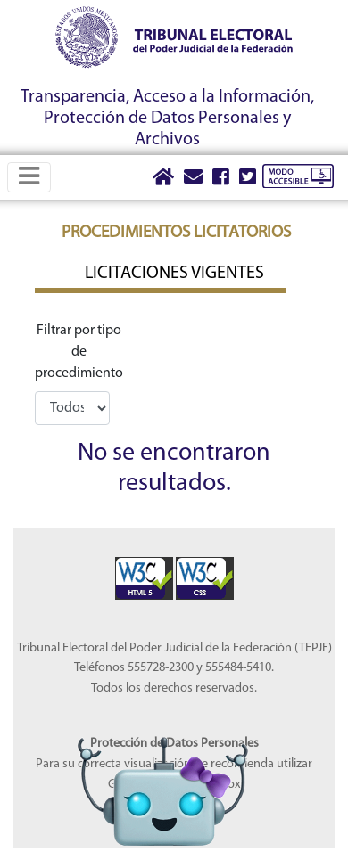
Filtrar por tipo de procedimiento (79, 352)
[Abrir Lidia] (163, 759)
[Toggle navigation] (29, 177)
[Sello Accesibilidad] (145, 567)
